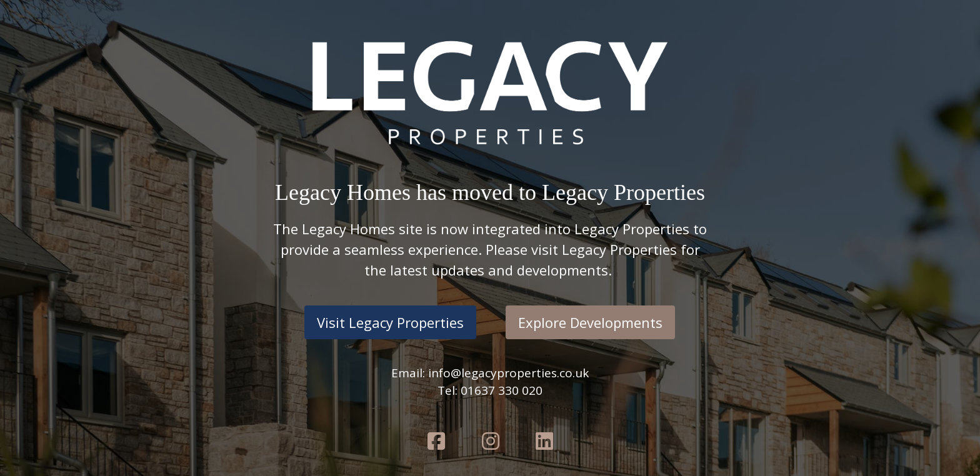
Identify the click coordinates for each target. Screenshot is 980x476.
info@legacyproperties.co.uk (508, 373)
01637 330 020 (502, 390)
